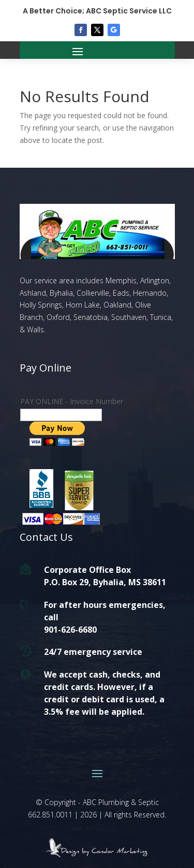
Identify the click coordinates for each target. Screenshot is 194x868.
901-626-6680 (70, 630)
